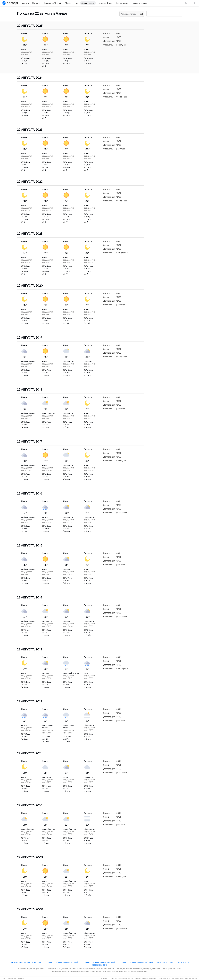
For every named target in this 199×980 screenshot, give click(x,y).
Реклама (21, 978)
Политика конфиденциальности (122, 978)
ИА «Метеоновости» (190, 978)
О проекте (105, 978)
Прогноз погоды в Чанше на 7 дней (99, 962)
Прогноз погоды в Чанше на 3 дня (26, 962)
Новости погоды (165, 962)
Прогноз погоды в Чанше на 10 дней (136, 962)
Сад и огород (183, 962)
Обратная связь (164, 978)
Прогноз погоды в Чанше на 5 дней (62, 962)
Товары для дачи (100, 965)
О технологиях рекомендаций (146, 978)
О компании (12, 978)
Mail (4, 978)
